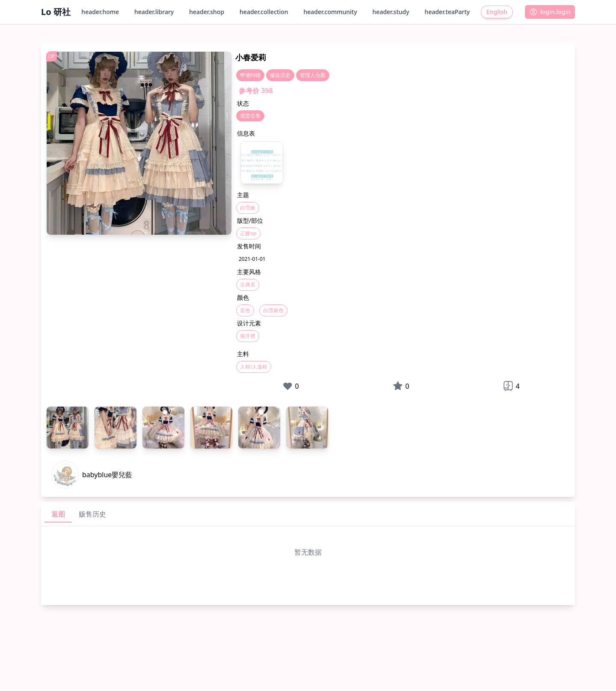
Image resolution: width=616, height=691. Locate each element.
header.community (330, 12)
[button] (550, 12)
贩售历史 (92, 514)
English (497, 12)
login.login (550, 12)
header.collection (264, 12)
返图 (58, 514)
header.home (100, 12)
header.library (154, 12)
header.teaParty (447, 12)
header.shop (207, 12)
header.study (391, 12)
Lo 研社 (56, 12)
